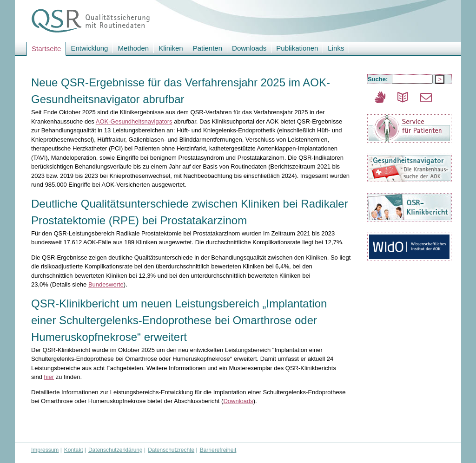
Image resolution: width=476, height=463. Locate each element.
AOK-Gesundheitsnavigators (134, 121)
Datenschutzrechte (171, 450)
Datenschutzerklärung (116, 450)
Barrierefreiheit (218, 450)
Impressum (45, 450)
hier (49, 377)
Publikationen (297, 48)
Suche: (379, 79)
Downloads (249, 48)
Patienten (208, 48)
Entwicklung (89, 48)
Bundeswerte (106, 284)
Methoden (133, 48)
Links (336, 48)
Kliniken (171, 48)
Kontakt (74, 450)
